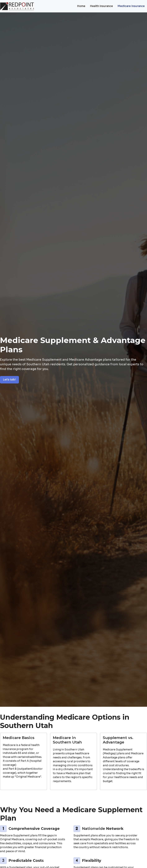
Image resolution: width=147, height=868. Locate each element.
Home (81, 6)
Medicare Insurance (131, 6)
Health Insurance (101, 6)
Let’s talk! (9, 380)
